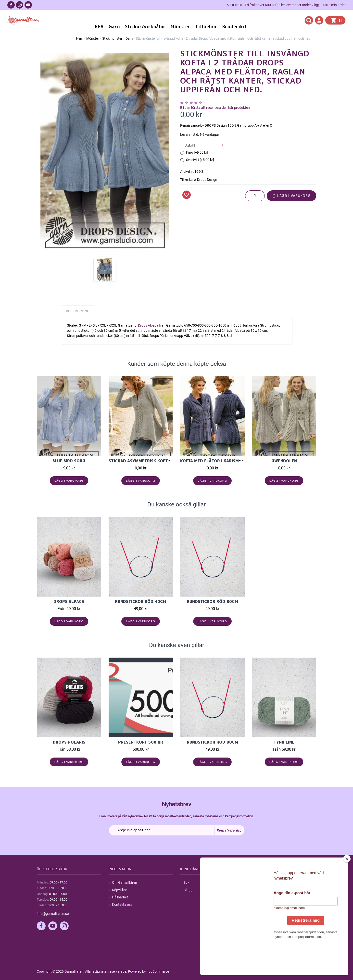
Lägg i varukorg (291, 196)
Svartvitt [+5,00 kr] (200, 160)
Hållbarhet (120, 897)
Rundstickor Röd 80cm (212, 601)
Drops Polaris (69, 742)
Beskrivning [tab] (78, 311)
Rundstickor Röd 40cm (141, 601)
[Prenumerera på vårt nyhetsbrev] (177, 830)
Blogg (188, 890)
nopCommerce (158, 971)
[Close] (347, 889)
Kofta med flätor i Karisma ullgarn (221, 461)
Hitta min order (334, 5)
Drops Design (207, 180)
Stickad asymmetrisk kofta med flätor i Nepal (161, 461)
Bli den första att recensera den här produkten (215, 108)
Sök (186, 882)
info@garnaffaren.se (53, 914)
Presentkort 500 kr (141, 742)
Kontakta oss (122, 905)
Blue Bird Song (69, 461)
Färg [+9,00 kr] (197, 152)
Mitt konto (263, 882)
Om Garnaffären (125, 882)
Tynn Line (284, 742)
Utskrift (190, 145)
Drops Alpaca (149, 325)
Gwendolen (284, 461)
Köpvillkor (120, 890)
